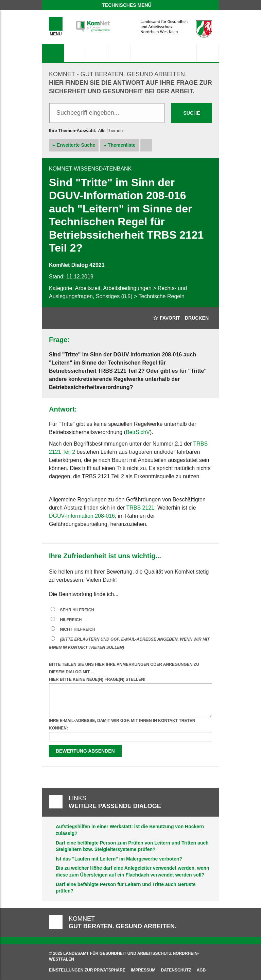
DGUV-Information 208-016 (82, 516)
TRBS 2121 (140, 508)
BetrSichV (138, 432)
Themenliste (122, 145)
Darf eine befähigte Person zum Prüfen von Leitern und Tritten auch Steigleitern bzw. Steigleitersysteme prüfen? (132, 846)
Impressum (143, 970)
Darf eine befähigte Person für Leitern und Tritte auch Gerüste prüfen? (126, 888)
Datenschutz (176, 970)
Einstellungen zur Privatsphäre (87, 970)
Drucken (197, 318)
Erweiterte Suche (76, 145)
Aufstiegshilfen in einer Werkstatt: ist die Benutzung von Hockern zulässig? (130, 830)
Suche (192, 113)
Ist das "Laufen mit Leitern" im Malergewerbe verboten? (119, 859)
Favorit (167, 318)
